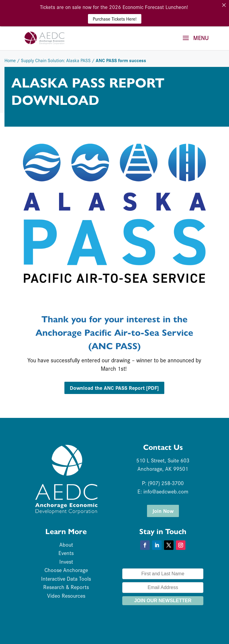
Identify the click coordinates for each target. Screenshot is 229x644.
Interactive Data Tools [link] (66, 578)
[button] (194, 42)
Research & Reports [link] (66, 587)
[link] (44, 37)
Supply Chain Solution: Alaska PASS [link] (56, 60)
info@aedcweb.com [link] (166, 491)
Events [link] (66, 553)
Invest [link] (66, 561)
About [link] (66, 544)
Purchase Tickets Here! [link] (115, 19)
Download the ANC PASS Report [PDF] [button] (114, 388)
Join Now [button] (163, 511)
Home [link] (10, 60)
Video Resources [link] (66, 595)
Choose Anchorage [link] (66, 570)
